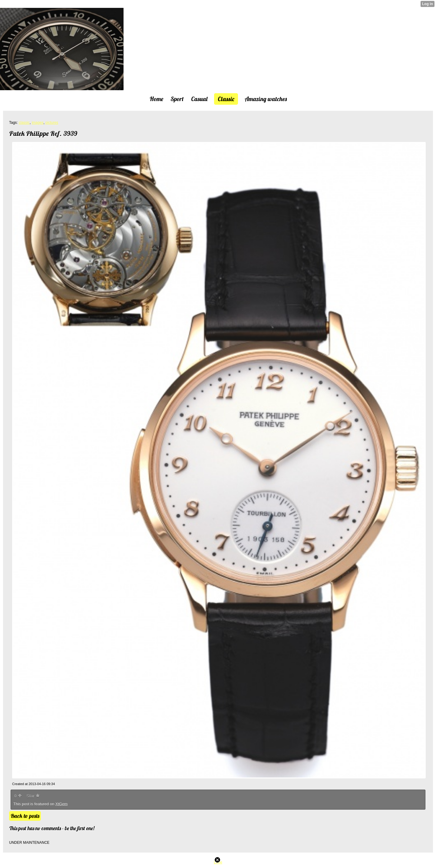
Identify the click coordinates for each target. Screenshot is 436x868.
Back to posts (25, 816)
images (38, 123)
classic (24, 123)
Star (33, 796)
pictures (52, 123)
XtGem (61, 804)
